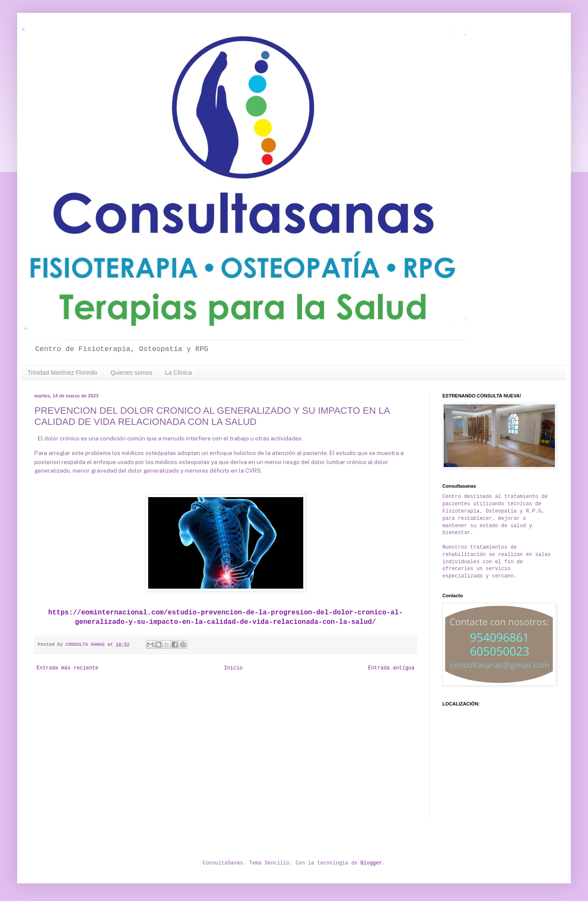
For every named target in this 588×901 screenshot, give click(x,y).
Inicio (233, 668)
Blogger (371, 863)
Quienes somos (131, 373)
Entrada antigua (391, 668)
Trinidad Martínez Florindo (62, 373)
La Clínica (178, 373)
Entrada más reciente (67, 668)
